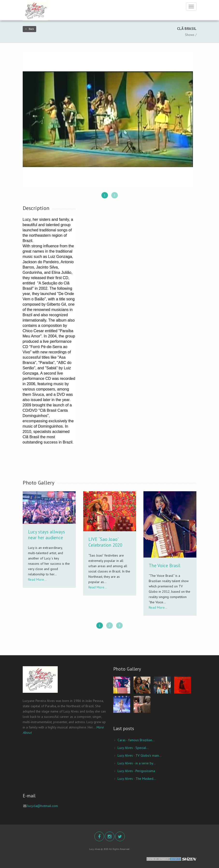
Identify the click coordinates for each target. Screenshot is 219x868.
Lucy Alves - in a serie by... (137, 763)
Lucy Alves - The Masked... (137, 779)
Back (29, 29)
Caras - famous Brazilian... (136, 740)
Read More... (37, 579)
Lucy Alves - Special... (133, 748)
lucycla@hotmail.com (43, 806)
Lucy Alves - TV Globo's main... (140, 755)
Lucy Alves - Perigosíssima (136, 771)
